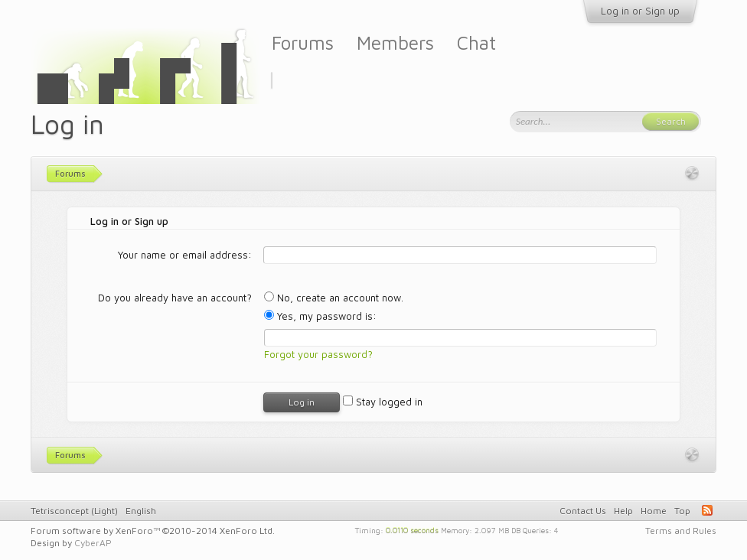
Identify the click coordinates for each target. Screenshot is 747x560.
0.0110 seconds (412, 529)
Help (623, 511)
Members (395, 42)
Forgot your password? (318, 354)
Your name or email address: (185, 255)
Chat (476, 42)
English (141, 511)
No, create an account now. (334, 298)
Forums (303, 42)
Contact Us (583, 511)
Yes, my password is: (320, 316)
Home (654, 511)
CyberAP (93, 543)
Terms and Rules (681, 531)
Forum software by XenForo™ (153, 531)
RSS (707, 510)
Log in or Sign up (640, 11)
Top (682, 511)
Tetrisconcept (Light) (74, 511)
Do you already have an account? (175, 298)
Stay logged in (383, 402)
